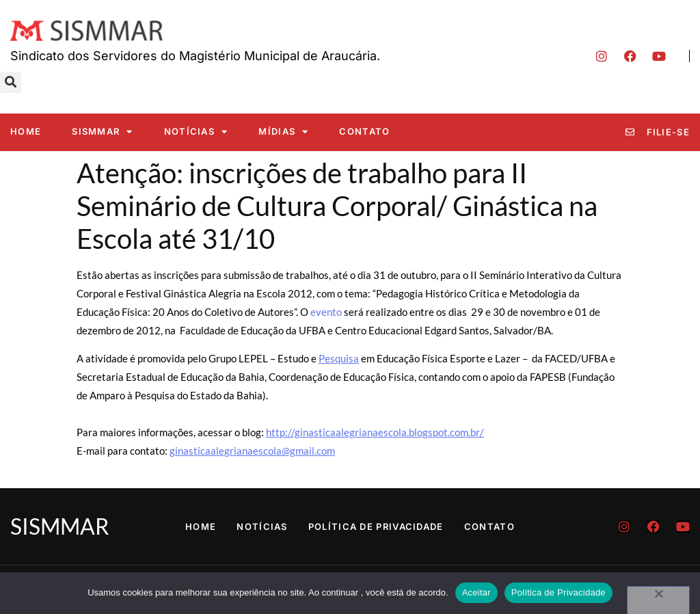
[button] (11, 82)
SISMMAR (102, 132)
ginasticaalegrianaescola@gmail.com (252, 451)
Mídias (283, 132)
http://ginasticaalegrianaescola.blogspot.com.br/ (375, 432)
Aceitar (476, 592)
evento (326, 312)
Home (26, 131)
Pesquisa (339, 358)
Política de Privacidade (376, 526)
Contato (364, 131)
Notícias (196, 132)
